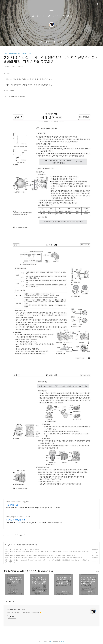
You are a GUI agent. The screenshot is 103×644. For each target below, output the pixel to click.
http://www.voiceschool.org (15, 502)
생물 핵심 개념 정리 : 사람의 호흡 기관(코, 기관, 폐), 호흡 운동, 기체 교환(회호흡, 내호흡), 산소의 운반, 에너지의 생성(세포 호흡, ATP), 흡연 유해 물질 (42, 558)
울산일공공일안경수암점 (15, 520)
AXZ (51, 641)
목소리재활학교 (12, 505)
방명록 (48, 42)
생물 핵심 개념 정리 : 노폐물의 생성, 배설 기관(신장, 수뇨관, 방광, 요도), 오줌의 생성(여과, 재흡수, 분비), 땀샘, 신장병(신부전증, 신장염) (39, 556)
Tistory (63, 641)
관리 (62, 42)
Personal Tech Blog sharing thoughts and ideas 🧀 (24, 613)
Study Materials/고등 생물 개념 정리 (17, 53)
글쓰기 (41, 42)
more (98, 572)
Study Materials (10, 545)
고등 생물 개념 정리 (22, 545)
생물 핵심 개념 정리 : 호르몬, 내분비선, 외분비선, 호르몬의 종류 (21, 549)
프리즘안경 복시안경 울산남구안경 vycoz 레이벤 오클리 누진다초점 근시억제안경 (34, 523)
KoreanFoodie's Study (51, 16)
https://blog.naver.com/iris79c (16, 517)
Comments (9, 602)
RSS (55, 42)
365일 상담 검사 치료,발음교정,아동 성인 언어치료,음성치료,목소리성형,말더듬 (33, 508)
